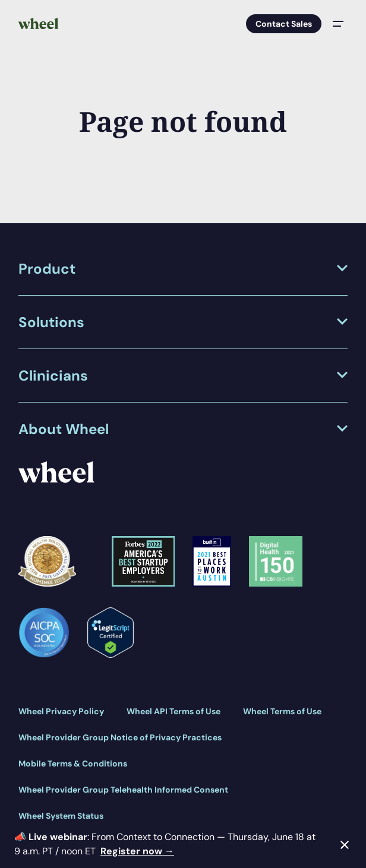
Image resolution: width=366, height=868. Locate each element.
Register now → (137, 851)
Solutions (51, 322)
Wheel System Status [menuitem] (61, 816)
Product (47, 269)
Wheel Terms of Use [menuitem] (282, 711)
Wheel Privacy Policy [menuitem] (61, 711)
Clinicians (53, 376)
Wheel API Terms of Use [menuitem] (173, 711)
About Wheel (64, 429)
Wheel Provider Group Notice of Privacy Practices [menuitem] (120, 737)
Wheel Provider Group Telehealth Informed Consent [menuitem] (123, 790)
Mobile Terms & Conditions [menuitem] (73, 764)
